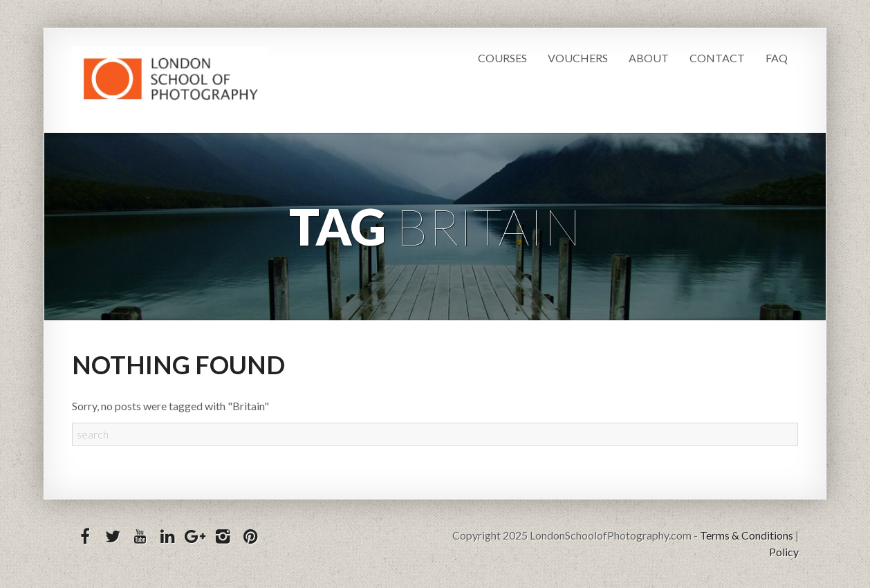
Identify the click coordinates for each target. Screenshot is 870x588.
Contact (717, 58)
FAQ (777, 58)
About (649, 58)
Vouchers (578, 58)
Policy (784, 552)
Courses (502, 58)
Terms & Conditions (747, 535)
